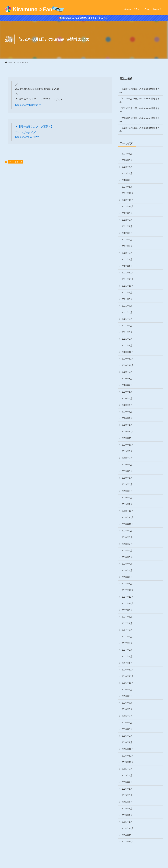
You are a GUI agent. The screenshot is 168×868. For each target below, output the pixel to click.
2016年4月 (127, 723)
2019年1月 (127, 504)
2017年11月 (128, 597)
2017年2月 (127, 656)
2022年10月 (128, 206)
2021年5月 (127, 319)
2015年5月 (127, 795)
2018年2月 (127, 577)
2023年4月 (127, 167)
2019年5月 (127, 478)
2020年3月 (127, 412)
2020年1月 (127, 425)
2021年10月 (128, 286)
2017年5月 (127, 637)
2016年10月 (128, 683)
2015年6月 (127, 789)
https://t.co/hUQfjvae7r (28, 105)
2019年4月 (127, 484)
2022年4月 (127, 246)
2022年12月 (128, 193)
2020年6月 (127, 392)
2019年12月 (128, 432)
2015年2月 (127, 815)
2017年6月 (127, 630)
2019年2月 (127, 498)
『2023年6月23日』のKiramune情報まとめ (140, 91)
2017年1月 (127, 663)
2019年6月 (127, 471)
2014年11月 (128, 835)
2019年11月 (128, 438)
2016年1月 (127, 742)
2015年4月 (127, 802)
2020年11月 (128, 359)
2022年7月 (127, 226)
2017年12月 (128, 590)
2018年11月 (128, 517)
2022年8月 (127, 220)
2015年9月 (127, 769)
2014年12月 (128, 828)
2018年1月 (127, 584)
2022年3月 (127, 253)
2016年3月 (127, 729)
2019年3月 (127, 491)
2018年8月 (127, 537)
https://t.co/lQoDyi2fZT (28, 137)
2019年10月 (128, 445)
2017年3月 (127, 650)
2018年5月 (127, 557)
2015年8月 (127, 775)
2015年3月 (127, 809)
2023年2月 (127, 180)
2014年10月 (128, 842)
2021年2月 (127, 339)
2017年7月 (127, 623)
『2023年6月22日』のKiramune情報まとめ (140, 100)
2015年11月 (128, 756)
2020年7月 (127, 385)
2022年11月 (128, 200)
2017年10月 (128, 603)
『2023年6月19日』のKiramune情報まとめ (140, 129)
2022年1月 (127, 266)
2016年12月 (128, 670)
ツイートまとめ (16, 162)
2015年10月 (128, 762)
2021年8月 (127, 299)
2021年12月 (128, 273)
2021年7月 (127, 306)
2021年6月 (127, 312)
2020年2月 (127, 418)
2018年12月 (128, 511)
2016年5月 (127, 716)
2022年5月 (127, 240)
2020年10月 (128, 365)
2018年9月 (127, 531)
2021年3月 (127, 332)
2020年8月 (127, 379)
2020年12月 (128, 352)
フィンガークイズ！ (27, 132)
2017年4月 (127, 643)
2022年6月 (127, 233)
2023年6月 (127, 154)
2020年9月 (127, 372)
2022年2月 (127, 259)
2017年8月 (127, 617)
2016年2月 (127, 736)
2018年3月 (127, 570)
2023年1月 (127, 187)
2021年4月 (127, 326)
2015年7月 (127, 782)
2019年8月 (127, 458)
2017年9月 (127, 610)
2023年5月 (127, 160)
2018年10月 (128, 524)
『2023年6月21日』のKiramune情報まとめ (140, 110)
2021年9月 (127, 293)
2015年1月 (127, 822)
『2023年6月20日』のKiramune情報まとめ (140, 120)
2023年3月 (127, 173)
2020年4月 (127, 405)
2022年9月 (127, 213)
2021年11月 (128, 279)
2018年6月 (127, 551)
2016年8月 (127, 696)
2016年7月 (127, 703)
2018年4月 (127, 564)
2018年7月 (127, 544)
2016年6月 (127, 709)
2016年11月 (128, 676)
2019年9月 (127, 451)
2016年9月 (127, 690)
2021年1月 (127, 345)
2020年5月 (127, 398)
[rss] (161, 2)
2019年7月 (127, 465)
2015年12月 (128, 749)
